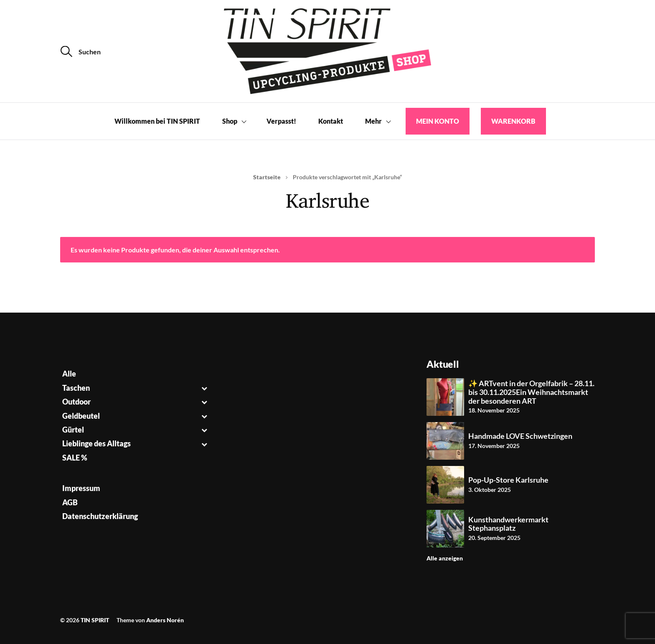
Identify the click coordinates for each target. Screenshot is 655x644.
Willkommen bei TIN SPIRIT (157, 121)
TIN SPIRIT (95, 620)
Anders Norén (165, 620)
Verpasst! (281, 121)
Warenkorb (513, 121)
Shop (230, 121)
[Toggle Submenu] (204, 388)
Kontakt (331, 121)
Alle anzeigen (445, 558)
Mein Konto (438, 121)
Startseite (267, 177)
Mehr (373, 121)
